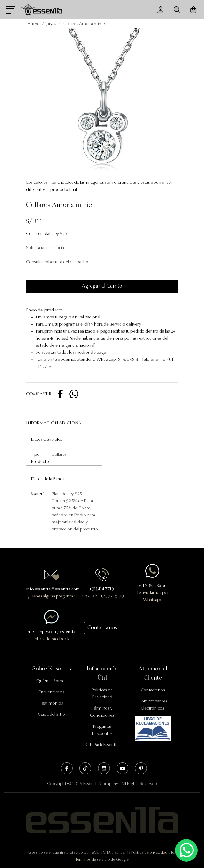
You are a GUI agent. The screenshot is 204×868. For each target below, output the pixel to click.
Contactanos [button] (102, 628)
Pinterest (141, 768)
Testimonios (51, 703)
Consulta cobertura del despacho (57, 262)
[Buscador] (177, 10)
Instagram (104, 768)
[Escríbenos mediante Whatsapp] (186, 851)
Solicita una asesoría (45, 248)
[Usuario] (160, 10)
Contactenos (153, 690)
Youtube (122, 768)
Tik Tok (85, 768)
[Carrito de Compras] (193, 10)
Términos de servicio (93, 860)
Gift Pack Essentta (102, 745)
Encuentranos (51, 692)
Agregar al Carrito (102, 286)
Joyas (51, 24)
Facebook (67, 768)
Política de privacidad (149, 853)
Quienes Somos (51, 681)
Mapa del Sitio (51, 715)
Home (33, 24)
